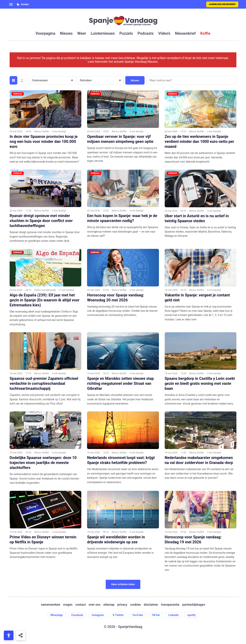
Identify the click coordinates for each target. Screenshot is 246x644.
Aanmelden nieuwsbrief (222, 4)
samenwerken (51, 605)
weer (82, 33)
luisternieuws (103, 33)
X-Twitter (118, 615)
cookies (135, 605)
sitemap (109, 605)
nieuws (66, 33)
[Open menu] (11, 4)
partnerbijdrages (194, 605)
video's (164, 33)
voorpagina (45, 33)
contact (81, 605)
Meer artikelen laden (123, 584)
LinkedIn (174, 615)
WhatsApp (57, 615)
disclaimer (151, 605)
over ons (94, 605)
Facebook (77, 615)
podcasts (146, 33)
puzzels (126, 33)
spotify (192, 615)
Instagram (98, 615)
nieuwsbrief (185, 33)
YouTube (138, 615)
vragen (68, 605)
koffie (205, 33)
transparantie (170, 605)
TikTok (156, 615)
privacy (122, 605)
